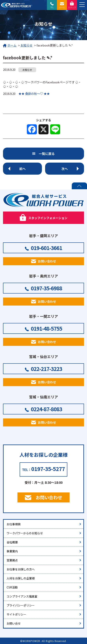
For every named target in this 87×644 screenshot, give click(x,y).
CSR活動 (12, 587)
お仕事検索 (14, 524)
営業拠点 (12, 560)
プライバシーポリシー (21, 605)
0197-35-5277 (48, 469)
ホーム (10, 46)
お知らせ (26, 45)
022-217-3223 (47, 369)
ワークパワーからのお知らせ (25, 533)
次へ (65, 169)
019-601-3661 (47, 248)
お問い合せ (14, 623)
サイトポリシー (16, 614)
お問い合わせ (47, 261)
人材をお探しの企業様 (21, 578)
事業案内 (12, 551)
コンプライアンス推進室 (22, 596)
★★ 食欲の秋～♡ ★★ (34, 94)
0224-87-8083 (47, 409)
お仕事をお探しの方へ (21, 569)
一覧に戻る (47, 154)
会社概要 (12, 542)
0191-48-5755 (47, 328)
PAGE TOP (79, 186)
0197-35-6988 (47, 288)
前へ (22, 169)
